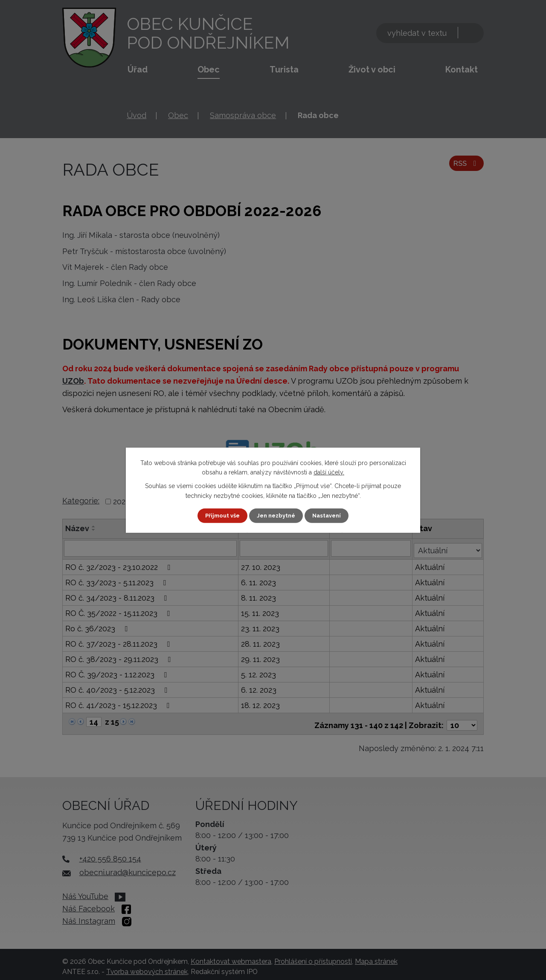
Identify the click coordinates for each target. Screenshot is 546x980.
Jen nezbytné (276, 515)
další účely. (329, 472)
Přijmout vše (220, 515)
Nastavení (330, 515)
